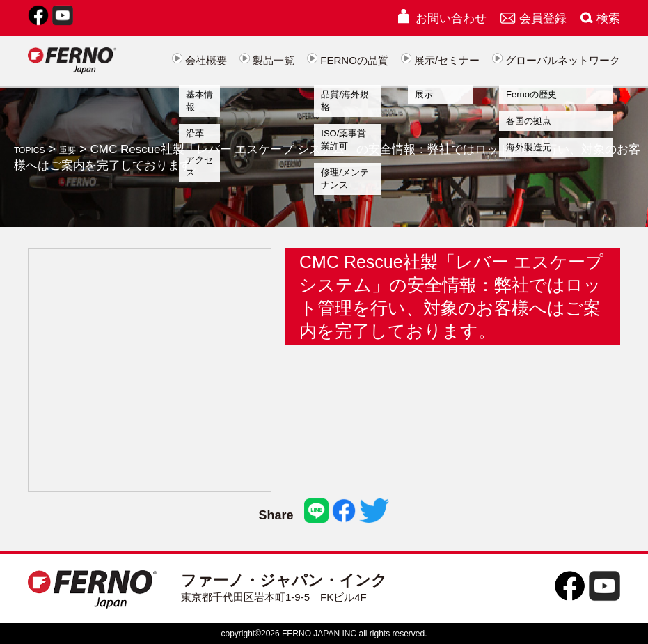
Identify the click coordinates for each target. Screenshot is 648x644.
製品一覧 (267, 60)
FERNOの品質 (348, 60)
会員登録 (534, 18)
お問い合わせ (441, 18)
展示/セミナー (440, 60)
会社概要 (199, 60)
